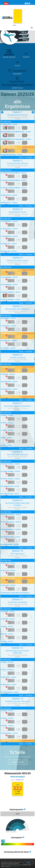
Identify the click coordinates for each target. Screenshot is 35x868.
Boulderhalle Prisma (17, 212)
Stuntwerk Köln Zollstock (17, 163)
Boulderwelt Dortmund (17, 115)
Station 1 (17, 112)
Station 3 (17, 209)
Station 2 (17, 161)
